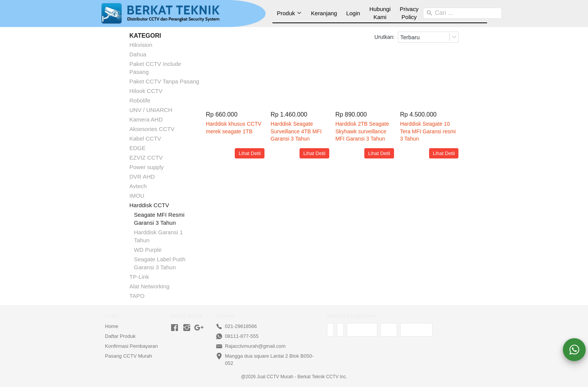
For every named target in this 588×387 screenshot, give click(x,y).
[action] (574, 350)
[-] (175, 328)
